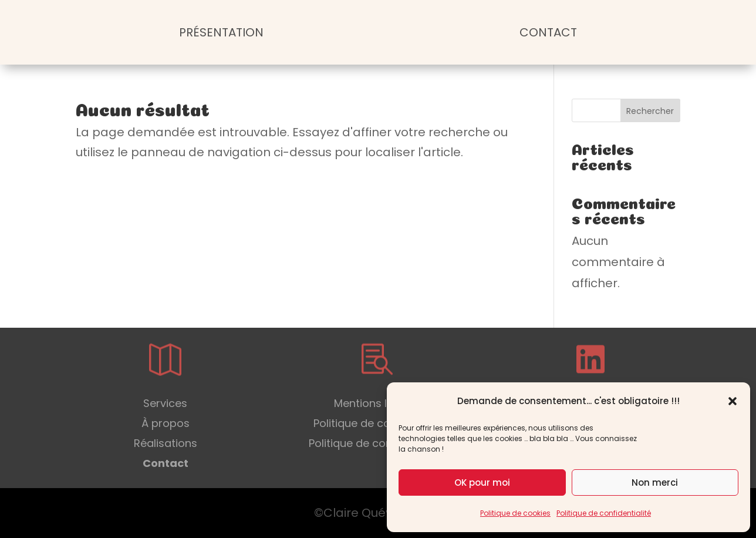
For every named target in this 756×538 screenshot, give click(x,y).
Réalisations (166, 443)
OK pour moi (482, 482)
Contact (548, 32)
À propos (166, 423)
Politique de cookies (515, 513)
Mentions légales (378, 403)
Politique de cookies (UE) (378, 423)
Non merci (655, 482)
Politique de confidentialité (604, 513)
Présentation (221, 32)
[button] (733, 401)
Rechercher (650, 111)
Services (165, 403)
